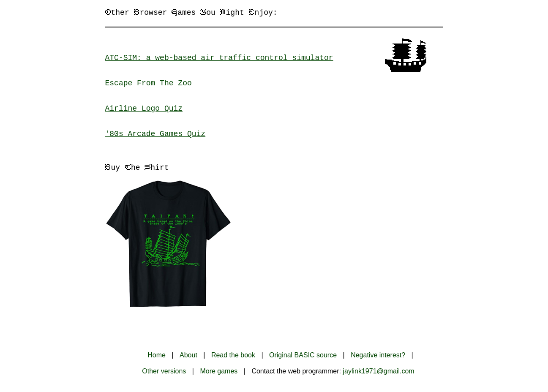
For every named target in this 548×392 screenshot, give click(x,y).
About (188, 355)
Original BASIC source (303, 355)
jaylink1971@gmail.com (378, 371)
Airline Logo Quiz (144, 109)
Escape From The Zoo (149, 83)
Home (157, 355)
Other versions (164, 371)
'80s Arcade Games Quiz (155, 134)
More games (219, 371)
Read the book (233, 355)
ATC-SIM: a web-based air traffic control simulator (219, 58)
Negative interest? (378, 355)
